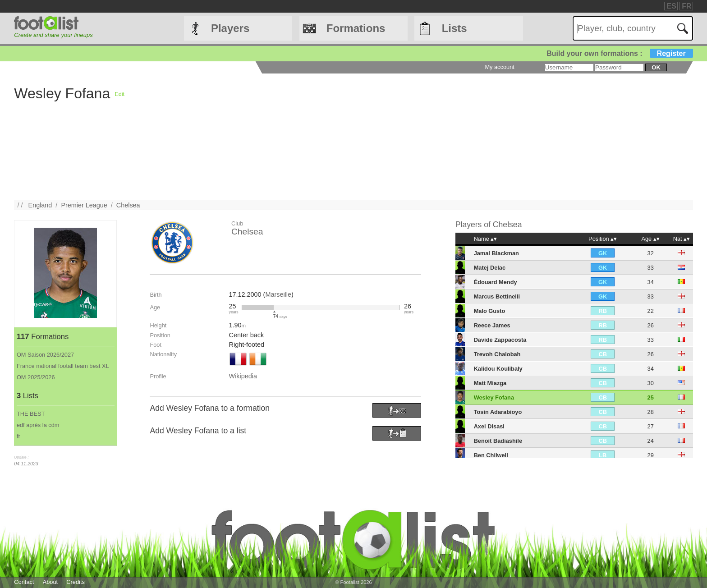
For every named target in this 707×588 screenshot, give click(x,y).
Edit (119, 94)
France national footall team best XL (63, 366)
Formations (356, 28)
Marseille (278, 294)
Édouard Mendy (496, 282)
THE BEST (31, 414)
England (40, 205)
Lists (454, 28)
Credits (76, 582)
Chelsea (128, 205)
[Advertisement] (395, 137)
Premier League (84, 205)
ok (656, 67)
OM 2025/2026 (36, 377)
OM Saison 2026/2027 (45, 355)
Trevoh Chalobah (497, 354)
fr (18, 436)
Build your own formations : (620, 53)
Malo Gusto (490, 311)
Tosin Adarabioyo (498, 412)
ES (671, 6)
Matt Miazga (490, 383)
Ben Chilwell (491, 455)
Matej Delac (490, 268)
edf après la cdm (38, 425)
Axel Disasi (489, 426)
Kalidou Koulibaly (498, 369)
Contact (24, 582)
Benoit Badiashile (498, 441)
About (50, 582)
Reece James (492, 325)
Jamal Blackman (496, 253)
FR (686, 6)
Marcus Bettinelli (497, 296)
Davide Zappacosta (500, 340)
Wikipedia (243, 376)
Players (230, 28)
